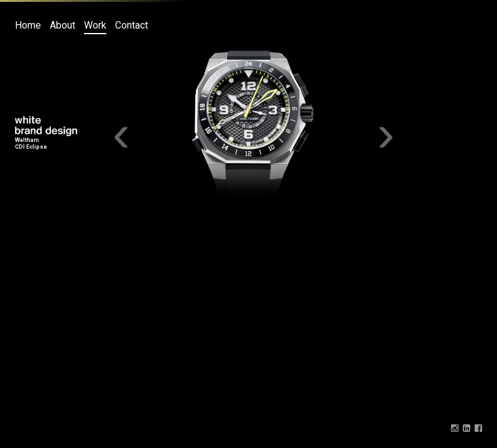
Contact (132, 25)
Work (95, 25)
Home (28, 25)
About (63, 25)
